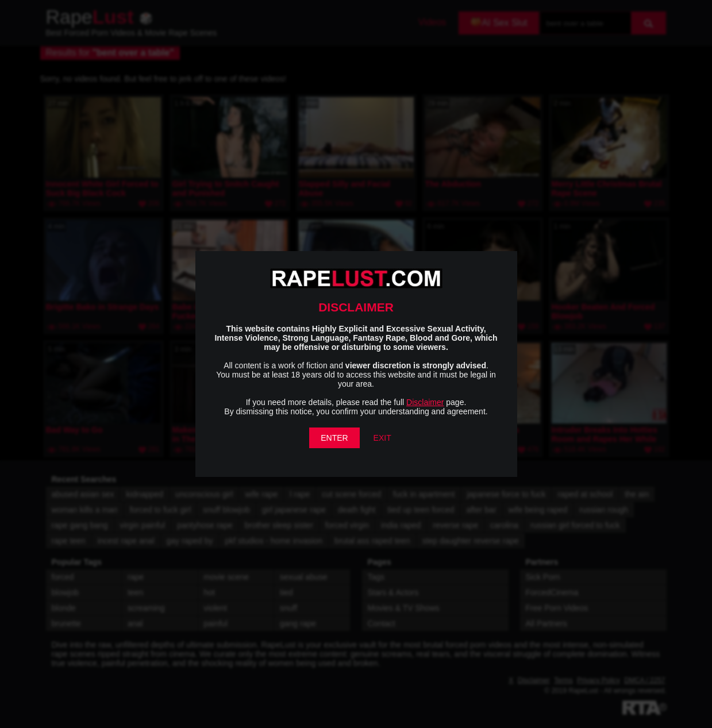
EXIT (382, 438)
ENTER (334, 438)
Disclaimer (425, 402)
